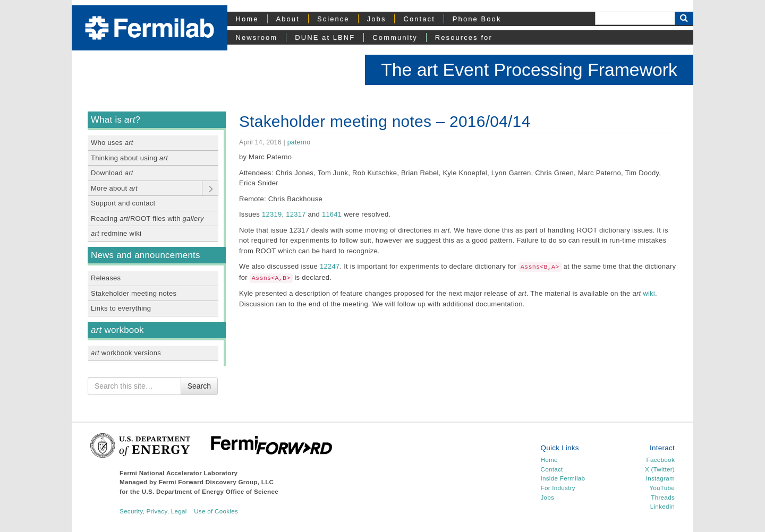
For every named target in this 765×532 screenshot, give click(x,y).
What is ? (116, 120)
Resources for (464, 37)
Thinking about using (129, 158)
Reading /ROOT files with (147, 218)
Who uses (112, 143)
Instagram (660, 478)
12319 (272, 214)
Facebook (661, 460)
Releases (106, 278)
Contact (419, 19)
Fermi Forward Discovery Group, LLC (216, 482)
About (288, 19)
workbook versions (126, 353)
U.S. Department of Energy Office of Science (210, 491)
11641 (332, 214)
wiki (649, 293)
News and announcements (146, 255)
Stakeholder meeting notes (134, 293)
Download (112, 173)
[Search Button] (684, 18)
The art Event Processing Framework (529, 70)
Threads (663, 497)
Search (199, 386)
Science (333, 19)
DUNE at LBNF (325, 37)
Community (395, 37)
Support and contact (123, 203)
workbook (117, 330)
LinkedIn (662, 506)
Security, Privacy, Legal (153, 511)
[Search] (635, 18)
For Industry (558, 488)
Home (247, 19)
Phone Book (477, 19)
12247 (330, 266)
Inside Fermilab (563, 478)
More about (114, 188)
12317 (296, 214)
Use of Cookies (216, 511)
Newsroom (257, 37)
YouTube (662, 488)
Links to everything (121, 308)
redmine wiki (116, 233)
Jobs (377, 19)
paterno (299, 142)
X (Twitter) (660, 469)
